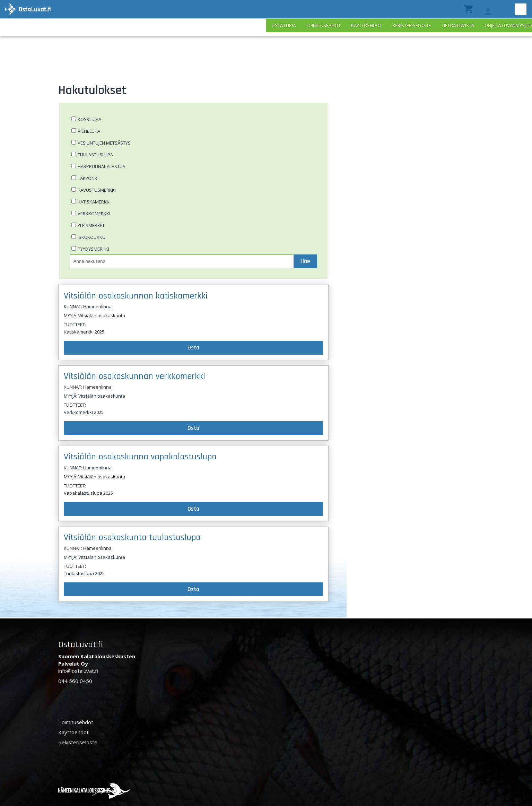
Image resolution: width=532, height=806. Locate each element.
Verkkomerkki (94, 214)
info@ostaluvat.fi (78, 671)
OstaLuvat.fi (81, 645)
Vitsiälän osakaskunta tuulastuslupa (132, 538)
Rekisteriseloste (412, 25)
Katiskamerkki (94, 202)
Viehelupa (89, 131)
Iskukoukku (91, 237)
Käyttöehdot (367, 25)
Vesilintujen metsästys (104, 143)
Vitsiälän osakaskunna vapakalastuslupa (140, 457)
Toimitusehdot (323, 25)
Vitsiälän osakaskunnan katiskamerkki (136, 296)
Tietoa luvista (458, 25)
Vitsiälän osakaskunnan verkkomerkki (134, 376)
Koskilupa (89, 119)
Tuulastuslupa (95, 155)
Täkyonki (88, 178)
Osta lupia (284, 25)
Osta (193, 348)
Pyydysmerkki (93, 249)
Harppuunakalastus (102, 166)
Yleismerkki (91, 225)
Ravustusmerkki (97, 190)
